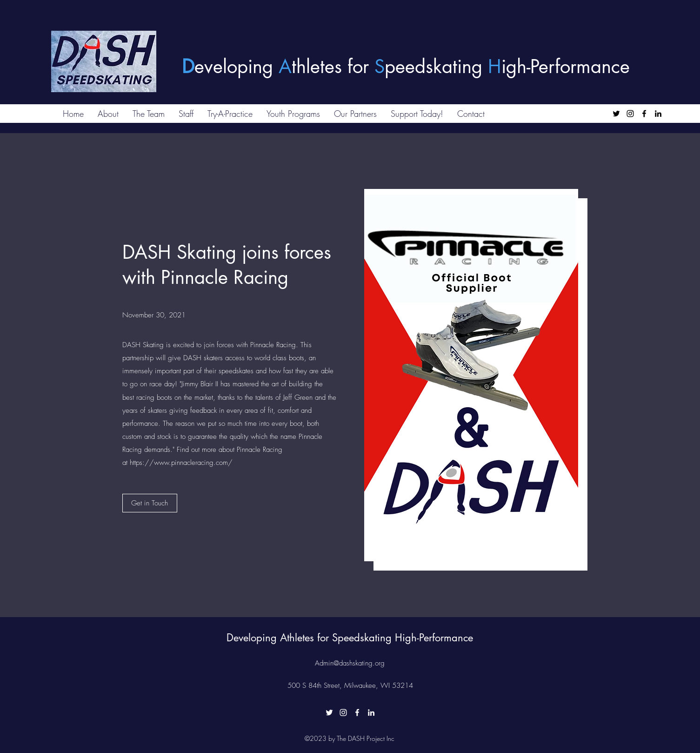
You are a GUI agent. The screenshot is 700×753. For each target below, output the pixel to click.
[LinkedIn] (658, 114)
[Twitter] (616, 114)
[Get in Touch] (150, 503)
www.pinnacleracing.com (191, 463)
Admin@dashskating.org (350, 663)
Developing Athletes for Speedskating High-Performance (350, 638)
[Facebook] (644, 114)
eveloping (237, 67)
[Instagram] (630, 114)
